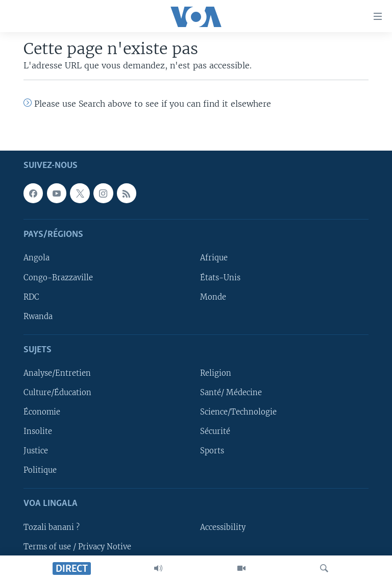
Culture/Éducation (57, 393)
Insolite (38, 431)
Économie (42, 412)
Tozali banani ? (52, 527)
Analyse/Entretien (57, 373)
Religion (216, 373)
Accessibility (223, 527)
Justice (36, 451)
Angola (36, 258)
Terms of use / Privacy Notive (77, 547)
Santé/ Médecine (231, 393)
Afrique (214, 258)
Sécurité (215, 431)
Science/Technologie (238, 412)
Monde (213, 297)
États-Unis (220, 278)
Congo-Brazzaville (58, 278)
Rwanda (38, 317)
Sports (212, 451)
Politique (40, 470)
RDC (31, 297)
